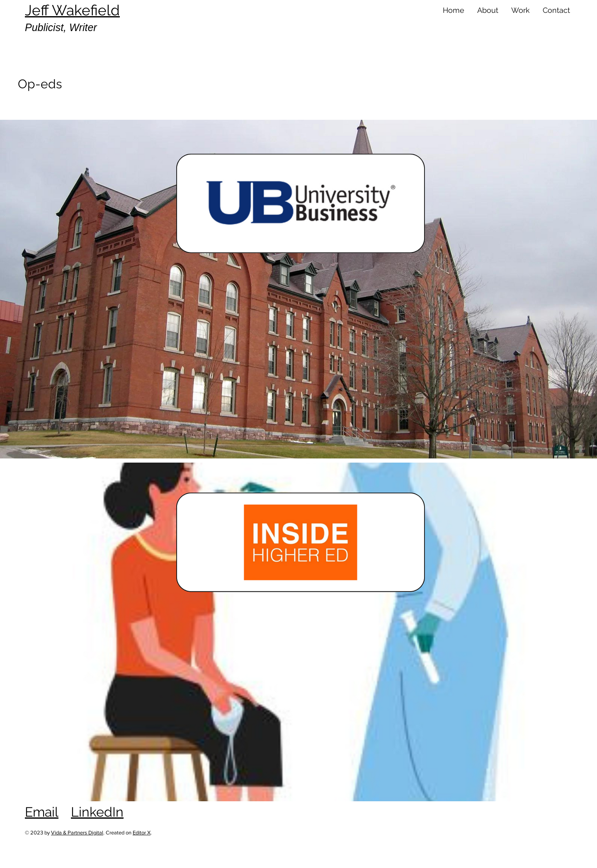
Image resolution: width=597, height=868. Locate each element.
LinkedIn (97, 812)
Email (42, 812)
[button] (488, 10)
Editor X (142, 833)
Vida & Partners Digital (77, 833)
